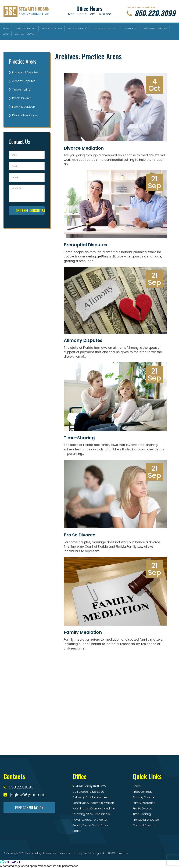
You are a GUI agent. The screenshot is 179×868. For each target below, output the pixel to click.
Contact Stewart (26, 34)
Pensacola (103, 814)
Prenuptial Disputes (155, 29)
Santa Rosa (80, 803)
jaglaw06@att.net (27, 795)
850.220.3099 (151, 13)
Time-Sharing (130, 29)
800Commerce (118, 853)
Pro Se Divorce (77, 29)
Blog (6, 34)
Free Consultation (29, 808)
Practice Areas (142, 792)
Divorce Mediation (104, 29)
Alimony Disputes (26, 29)
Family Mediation (52, 29)
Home (6, 29)
